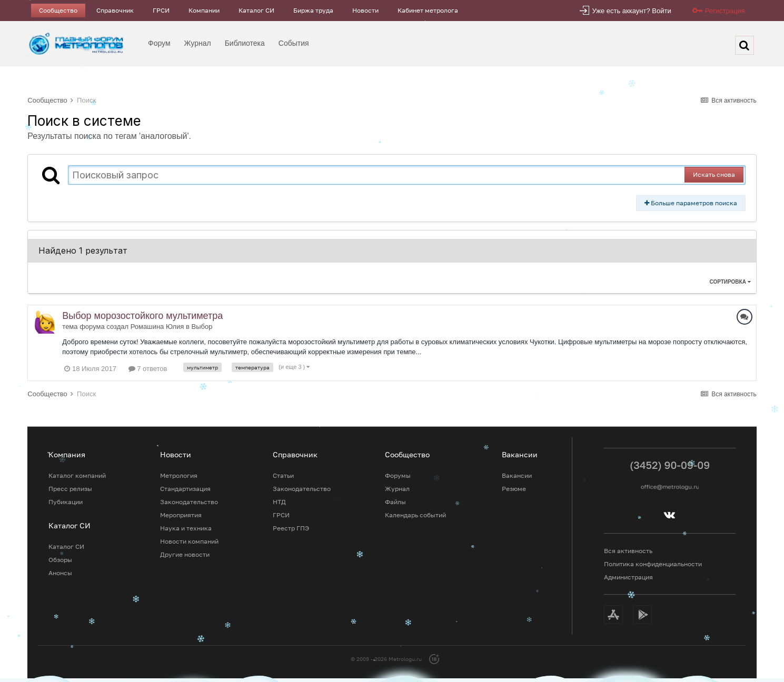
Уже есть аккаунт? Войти (631, 11)
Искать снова (714, 174)
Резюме (514, 489)
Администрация (628, 577)
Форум (159, 43)
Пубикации (66, 502)
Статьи (283, 475)
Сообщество (58, 10)
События (294, 43)
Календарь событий (415, 515)
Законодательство (189, 502)
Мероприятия (181, 515)
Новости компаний (189, 541)
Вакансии (517, 475)
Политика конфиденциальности (653, 564)
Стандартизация (185, 489)
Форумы (398, 475)
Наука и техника (186, 528)
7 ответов (148, 369)
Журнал (198, 43)
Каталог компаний (77, 475)
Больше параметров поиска (691, 203)
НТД (279, 502)
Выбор (202, 327)
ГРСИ (161, 10)
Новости (365, 10)
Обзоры (60, 560)
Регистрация (725, 11)
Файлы (395, 502)
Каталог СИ (256, 10)
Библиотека (245, 43)
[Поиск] (745, 45)
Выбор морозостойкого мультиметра (142, 316)
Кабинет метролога (428, 10)
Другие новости (185, 554)
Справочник (115, 10)
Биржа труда (313, 10)
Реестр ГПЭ (291, 528)
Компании (204, 10)
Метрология (179, 475)
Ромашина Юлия (157, 327)
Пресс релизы (70, 489)
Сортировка (730, 282)
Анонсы (60, 573)
